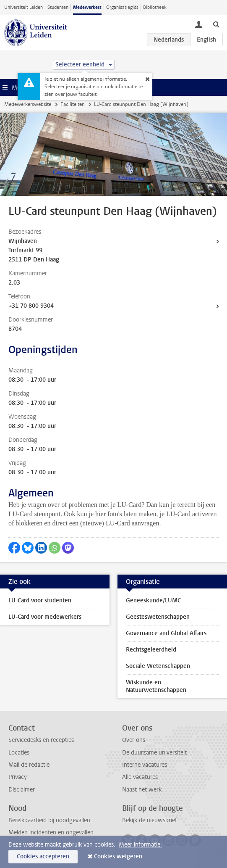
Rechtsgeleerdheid (151, 650)
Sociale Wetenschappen (158, 666)
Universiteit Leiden (23, 7)
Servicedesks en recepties (41, 740)
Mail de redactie (29, 765)
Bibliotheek (155, 7)
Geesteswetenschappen (158, 617)
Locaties (19, 753)
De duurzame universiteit (154, 753)
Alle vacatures (140, 777)
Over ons (134, 740)
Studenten (58, 7)
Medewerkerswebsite (28, 104)
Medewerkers (87, 7)
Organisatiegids (122, 7)
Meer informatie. (140, 845)
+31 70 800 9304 (31, 306)
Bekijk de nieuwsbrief (150, 820)
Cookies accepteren (43, 856)
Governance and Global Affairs (166, 633)
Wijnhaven (23, 241)
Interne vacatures (145, 765)
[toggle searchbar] (216, 24)
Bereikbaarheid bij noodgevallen (49, 820)
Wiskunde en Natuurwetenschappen (156, 686)
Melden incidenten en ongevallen (51, 832)
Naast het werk (142, 790)
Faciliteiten (73, 104)
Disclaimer (22, 790)
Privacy (18, 777)
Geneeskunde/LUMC (153, 600)
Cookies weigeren (118, 856)
